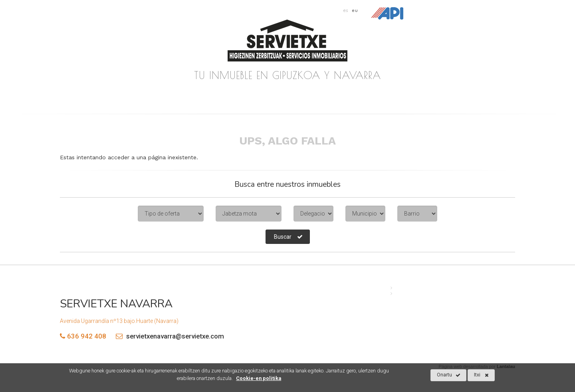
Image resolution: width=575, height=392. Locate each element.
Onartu (449, 375)
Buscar (288, 237)
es (346, 10)
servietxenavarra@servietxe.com (168, 336)
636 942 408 (87, 336)
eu (355, 10)
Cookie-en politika (259, 378)
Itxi (481, 375)
